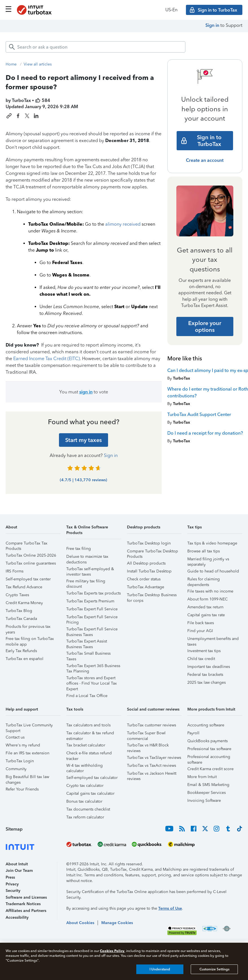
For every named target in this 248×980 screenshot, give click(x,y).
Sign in (212, 25)
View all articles (38, 64)
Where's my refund (23, 745)
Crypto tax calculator (85, 786)
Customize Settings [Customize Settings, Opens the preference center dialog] (214, 969)
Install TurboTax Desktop (149, 571)
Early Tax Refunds (21, 651)
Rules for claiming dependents (204, 580)
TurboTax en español (25, 659)
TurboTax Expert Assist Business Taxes (87, 642)
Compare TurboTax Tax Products (27, 544)
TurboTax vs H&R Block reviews (148, 746)
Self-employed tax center (28, 579)
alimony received (123, 224)
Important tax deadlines (209, 667)
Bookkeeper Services (207, 793)
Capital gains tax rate (206, 615)
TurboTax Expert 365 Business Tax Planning (93, 667)
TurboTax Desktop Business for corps (152, 596)
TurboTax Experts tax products (94, 593)
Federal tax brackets (205, 675)
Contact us (15, 737)
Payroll (193, 733)
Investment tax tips (204, 651)
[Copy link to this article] (9, 116)
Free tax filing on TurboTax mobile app (30, 640)
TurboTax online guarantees (31, 563)
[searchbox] (96, 47)
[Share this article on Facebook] (18, 116)
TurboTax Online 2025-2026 (31, 555)
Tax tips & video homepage (212, 543)
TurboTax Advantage (146, 587)
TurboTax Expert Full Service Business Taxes (92, 630)
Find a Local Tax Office (87, 696)
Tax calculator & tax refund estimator (90, 734)
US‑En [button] (171, 10)
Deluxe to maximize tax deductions (87, 557)
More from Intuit (202, 777)
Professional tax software (209, 749)
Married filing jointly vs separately (208, 560)
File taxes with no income (210, 591)
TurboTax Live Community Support (29, 726)
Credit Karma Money (24, 603)
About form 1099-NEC (208, 599)
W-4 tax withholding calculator (85, 766)
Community (16, 769)
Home (11, 64)
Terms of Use (170, 908)
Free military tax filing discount (86, 582)
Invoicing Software (204, 801)
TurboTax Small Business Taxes (88, 654)
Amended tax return (205, 607)
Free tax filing (79, 549)
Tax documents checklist (88, 809)
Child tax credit (201, 659)
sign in (86, 392)
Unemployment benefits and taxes (213, 640)
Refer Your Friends (22, 789)
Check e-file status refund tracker (89, 754)
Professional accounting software (209, 758)
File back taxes (201, 623)
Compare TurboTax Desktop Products (152, 552)
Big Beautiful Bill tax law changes (27, 778)
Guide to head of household (213, 571)
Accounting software (206, 725)
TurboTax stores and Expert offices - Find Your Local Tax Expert (92, 679)
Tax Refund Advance (24, 587)
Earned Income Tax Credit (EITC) (47, 359)
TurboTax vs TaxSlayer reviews (154, 758)
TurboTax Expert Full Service (92, 609)
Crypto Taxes (17, 595)
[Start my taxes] (84, 440)
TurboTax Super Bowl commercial (146, 734)
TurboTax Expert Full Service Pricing (92, 618)
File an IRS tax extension (28, 753)
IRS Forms (15, 571)
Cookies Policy (112, 951)
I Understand (160, 969)
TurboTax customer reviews (152, 725)
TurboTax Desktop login (149, 543)
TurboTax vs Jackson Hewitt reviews (152, 774)
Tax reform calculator (85, 817)
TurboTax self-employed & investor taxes (90, 570)
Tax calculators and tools (88, 725)
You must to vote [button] (84, 392)
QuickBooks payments (208, 741)
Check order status (144, 579)
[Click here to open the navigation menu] (8, 9)
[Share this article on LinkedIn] (36, 116)
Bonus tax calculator (84, 801)
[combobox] (96, 47)
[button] (33, 529)
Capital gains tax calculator (90, 793)
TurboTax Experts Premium (90, 601)
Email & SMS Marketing (208, 785)
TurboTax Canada (21, 619)
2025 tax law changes (207, 682)
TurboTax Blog (19, 611)
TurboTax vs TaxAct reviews (152, 766)
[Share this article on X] (27, 116)
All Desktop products (146, 563)
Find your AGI (200, 631)
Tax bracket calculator (86, 745)
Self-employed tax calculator (92, 778)
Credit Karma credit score (210, 769)
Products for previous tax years (28, 627)
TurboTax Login (20, 761)
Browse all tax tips (204, 551)
